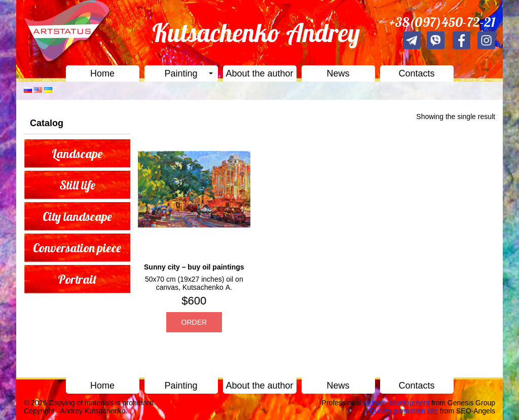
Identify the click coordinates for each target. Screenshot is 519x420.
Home (102, 73)
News (338, 73)
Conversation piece (77, 248)
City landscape (77, 216)
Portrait (77, 279)
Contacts (416, 73)
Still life (77, 185)
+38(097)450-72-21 (442, 22)
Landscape (77, 154)
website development (396, 403)
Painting (181, 73)
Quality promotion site (404, 411)
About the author (259, 73)
